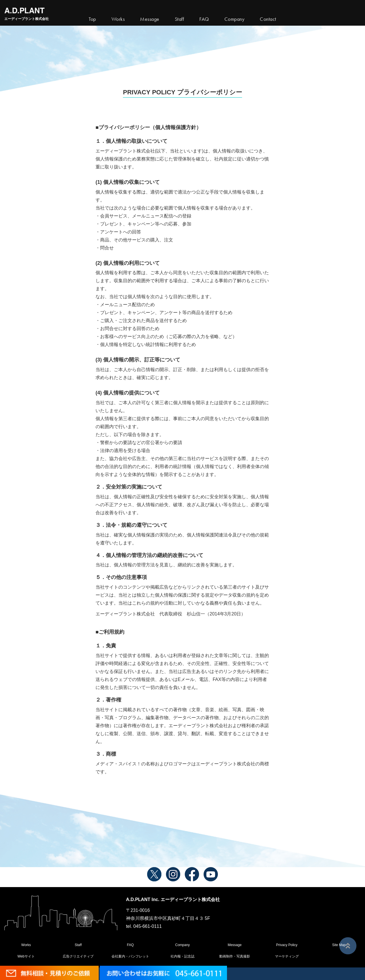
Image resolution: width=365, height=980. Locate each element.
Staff (78, 945)
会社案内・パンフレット (130, 956)
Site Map (339, 945)
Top (92, 19)
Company (182, 945)
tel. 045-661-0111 (144, 926)
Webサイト (26, 956)
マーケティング (287, 956)
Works (118, 19)
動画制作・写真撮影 (235, 956)
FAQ (130, 945)
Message (235, 945)
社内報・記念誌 (182, 956)
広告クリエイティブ (78, 956)
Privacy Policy (287, 945)
